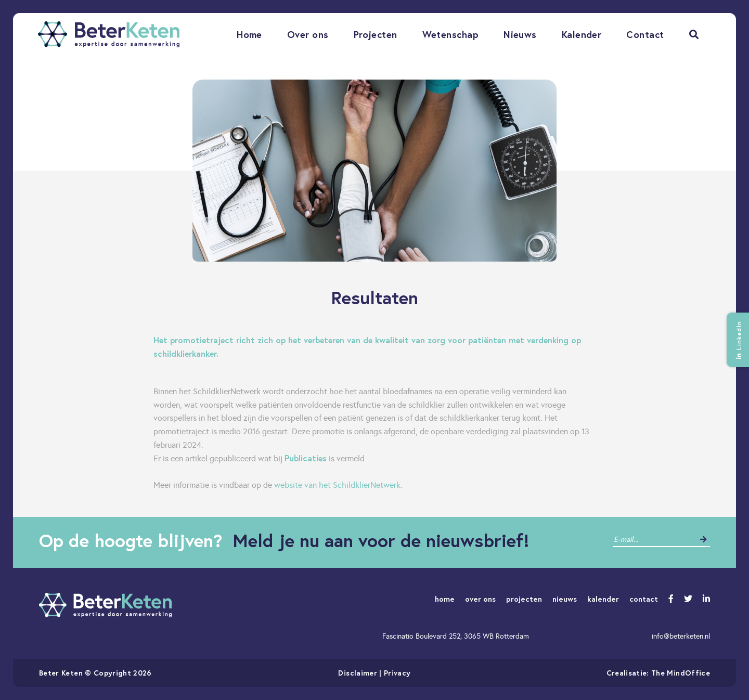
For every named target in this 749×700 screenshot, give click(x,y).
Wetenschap (451, 34)
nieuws (565, 599)
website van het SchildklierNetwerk (337, 485)
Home (249, 34)
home (445, 599)
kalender (603, 599)
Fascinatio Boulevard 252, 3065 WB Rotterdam (456, 636)
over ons (480, 599)
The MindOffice (681, 673)
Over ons (308, 34)
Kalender (582, 34)
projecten (524, 599)
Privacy (397, 673)
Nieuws (520, 34)
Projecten (376, 34)
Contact (645, 34)
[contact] (654, 540)
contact (644, 599)
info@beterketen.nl (681, 636)
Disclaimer (358, 673)
